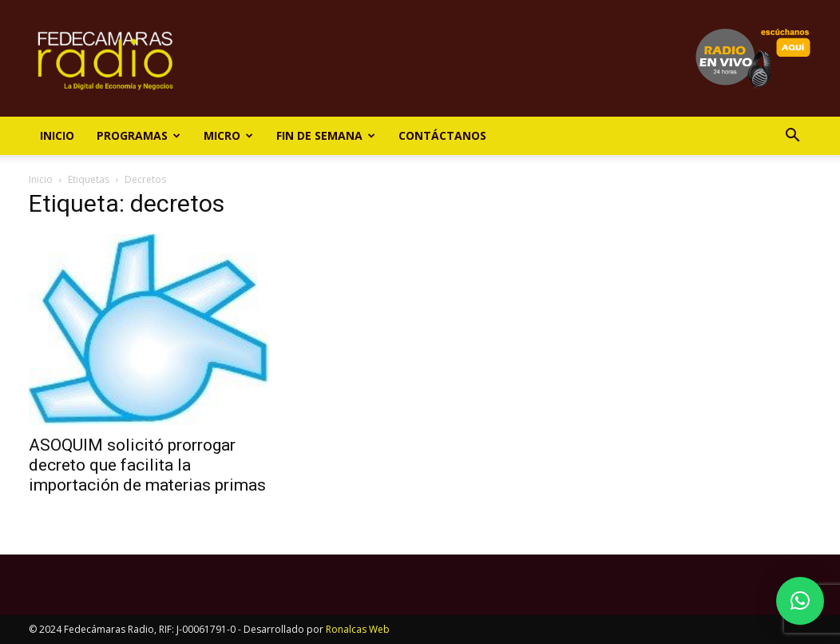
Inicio (57, 135)
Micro (228, 135)
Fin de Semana (326, 135)
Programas (139, 135)
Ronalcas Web (358, 629)
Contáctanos (442, 135)
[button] (792, 137)
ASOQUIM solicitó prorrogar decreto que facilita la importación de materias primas (147, 465)
